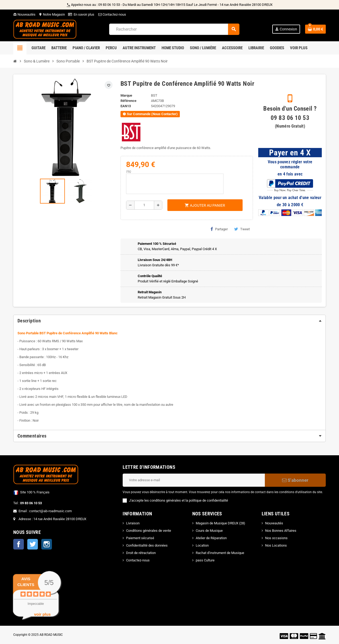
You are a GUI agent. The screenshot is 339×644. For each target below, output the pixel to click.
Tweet (242, 229)
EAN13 (126, 106)
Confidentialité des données (147, 545)
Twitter (33, 544)
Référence (128, 101)
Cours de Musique (209, 531)
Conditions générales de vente (149, 531)
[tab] (169, 321)
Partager (219, 229)
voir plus (43, 614)
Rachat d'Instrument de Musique (220, 553)
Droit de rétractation (141, 553)
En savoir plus (84, 14)
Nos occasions (276, 538)
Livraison (133, 523)
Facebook (19, 544)
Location (202, 545)
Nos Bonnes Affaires (281, 531)
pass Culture (205, 560)
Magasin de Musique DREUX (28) (220, 523)
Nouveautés (24, 14)
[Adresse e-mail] (194, 480)
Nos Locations (276, 545)
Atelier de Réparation (211, 538)
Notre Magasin (52, 14)
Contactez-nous (112, 14)
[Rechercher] (174, 29)
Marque (126, 95)
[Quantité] (144, 205)
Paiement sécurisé (140, 538)
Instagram (47, 544)
